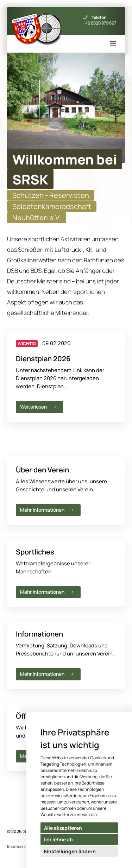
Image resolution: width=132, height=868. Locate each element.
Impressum (18, 846)
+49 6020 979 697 (99, 23)
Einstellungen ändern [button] (70, 851)
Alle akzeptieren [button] (63, 828)
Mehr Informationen (48, 510)
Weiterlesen (39, 407)
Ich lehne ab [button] (58, 839)
